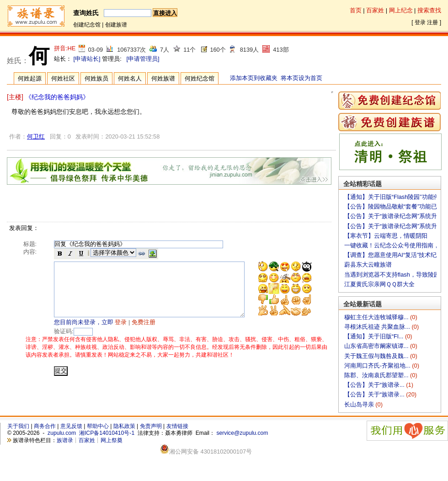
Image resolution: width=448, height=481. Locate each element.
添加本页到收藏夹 (254, 78)
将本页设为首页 (301, 78)
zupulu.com (62, 433)
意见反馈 (71, 426)
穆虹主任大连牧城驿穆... (377, 317)
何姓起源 (30, 78)
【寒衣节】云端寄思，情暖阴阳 (386, 236)
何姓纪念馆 (200, 78)
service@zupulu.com (242, 433)
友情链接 (177, 426)
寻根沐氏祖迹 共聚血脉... (378, 327)
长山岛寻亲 (360, 404)
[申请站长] (87, 59)
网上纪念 (401, 10)
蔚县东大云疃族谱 (368, 265)
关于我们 (18, 426)
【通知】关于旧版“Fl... (375, 336)
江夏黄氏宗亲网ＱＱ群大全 (379, 284)
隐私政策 (124, 426)
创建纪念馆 (87, 25)
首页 (356, 10)
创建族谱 (116, 25)
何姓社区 (63, 78)
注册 (432, 22)
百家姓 (375, 10)
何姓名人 (130, 78)
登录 (420, 22)
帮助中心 (98, 426)
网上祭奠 (112, 440)
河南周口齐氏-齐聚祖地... (378, 366)
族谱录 (65, 440)
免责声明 (151, 426)
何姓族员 (96, 78)
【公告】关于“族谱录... (375, 385)
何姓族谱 (163, 78)
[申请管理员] (143, 59)
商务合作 (45, 426)
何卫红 (36, 136)
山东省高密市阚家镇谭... (377, 346)
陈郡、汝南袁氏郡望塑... (377, 375)
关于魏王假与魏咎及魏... (377, 356)
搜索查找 (429, 10)
